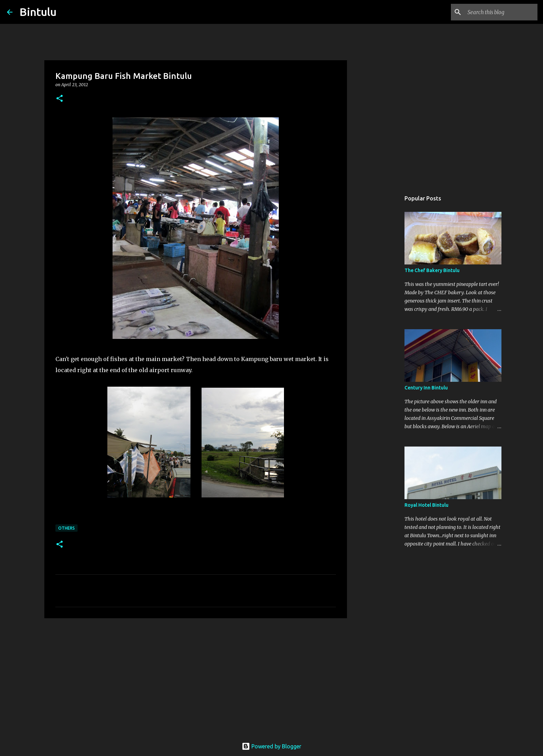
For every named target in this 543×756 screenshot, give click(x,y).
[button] (60, 99)
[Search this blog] (501, 12)
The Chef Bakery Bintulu (432, 270)
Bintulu (38, 12)
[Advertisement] (196, 677)
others (66, 528)
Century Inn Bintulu (426, 388)
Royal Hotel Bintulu (426, 505)
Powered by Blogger (271, 746)
